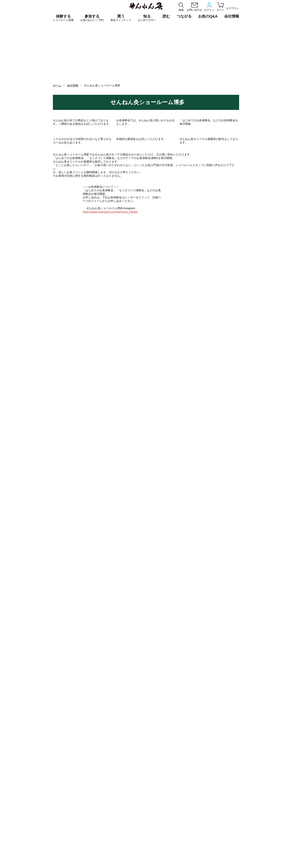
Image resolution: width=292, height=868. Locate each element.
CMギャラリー (215, 854)
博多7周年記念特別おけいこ (188, 492)
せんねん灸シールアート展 (239, 793)
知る (147, 18)
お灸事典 (230, 772)
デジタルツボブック (236, 810)
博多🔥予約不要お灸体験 (230, 558)
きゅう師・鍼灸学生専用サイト (44, 824)
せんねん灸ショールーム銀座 (118, 772)
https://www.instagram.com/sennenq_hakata (120, 281)
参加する (92, 18)
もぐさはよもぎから (236, 802)
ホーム (57, 85)
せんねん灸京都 (111, 794)
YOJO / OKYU (171, 785)
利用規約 (121, 861)
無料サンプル (232, 827)
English (153, 861)
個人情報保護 (108, 861)
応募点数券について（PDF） (179, 815)
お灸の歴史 (231, 798)
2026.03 (120, 470)
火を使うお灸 (171, 772)
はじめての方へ (172, 827)
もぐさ (167, 793)
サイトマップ (165, 861)
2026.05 (172, 470)
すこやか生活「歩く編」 (238, 776)
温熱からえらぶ (172, 789)
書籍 (166, 802)
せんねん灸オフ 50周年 (237, 768)
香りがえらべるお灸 (174, 776)
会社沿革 (133, 854)
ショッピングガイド (137, 861)
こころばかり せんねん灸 (238, 823)
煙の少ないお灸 (172, 781)
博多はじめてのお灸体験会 (188, 498)
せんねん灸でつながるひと (239, 785)
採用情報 (186, 854)
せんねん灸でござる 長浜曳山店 (120, 781)
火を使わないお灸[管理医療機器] (181, 806)
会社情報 (73, 85)
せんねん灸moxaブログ (237, 789)
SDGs (228, 806)
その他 (167, 797)
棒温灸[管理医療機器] (175, 810)
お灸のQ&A (208, 16)
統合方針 (160, 854)
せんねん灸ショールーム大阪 (118, 785)
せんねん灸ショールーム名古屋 (119, 776)
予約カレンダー (111, 811)
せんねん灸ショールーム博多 (118, 789)
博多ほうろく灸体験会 (146, 492)
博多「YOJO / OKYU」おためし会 (21, 514)
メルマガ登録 (270, 854)
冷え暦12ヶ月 (232, 781)
